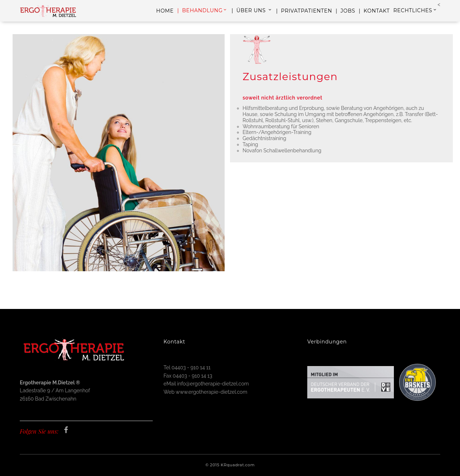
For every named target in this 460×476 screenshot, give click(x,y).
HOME (165, 11)
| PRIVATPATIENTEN (304, 11)
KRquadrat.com (238, 465)
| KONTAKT (374, 11)
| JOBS (345, 11)
